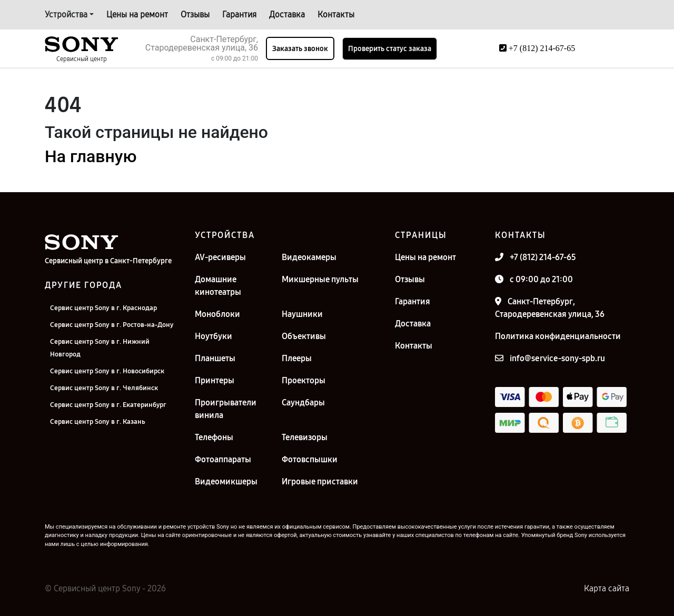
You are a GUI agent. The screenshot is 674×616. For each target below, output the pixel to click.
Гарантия (239, 14)
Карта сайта (607, 588)
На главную (91, 156)
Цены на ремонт (137, 14)
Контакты (336, 14)
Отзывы (195, 14)
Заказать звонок (300, 49)
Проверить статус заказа (390, 49)
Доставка (287, 14)
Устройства (66, 14)
